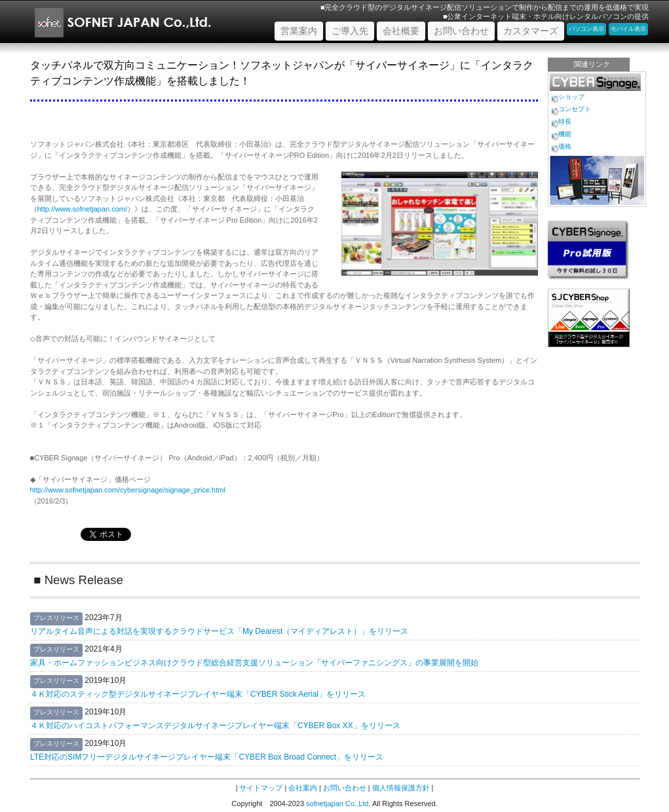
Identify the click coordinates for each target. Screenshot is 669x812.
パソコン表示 (586, 29)
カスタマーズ (531, 31)
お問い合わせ (461, 31)
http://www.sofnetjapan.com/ (83, 209)
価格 (565, 146)
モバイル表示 (628, 29)
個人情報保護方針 (401, 788)
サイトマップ (261, 788)
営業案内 (302, 30)
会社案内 (303, 788)
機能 (565, 134)
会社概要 (401, 31)
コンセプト (575, 109)
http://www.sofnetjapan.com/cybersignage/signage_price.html (128, 490)
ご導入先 (350, 31)
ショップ (571, 97)
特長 (565, 121)
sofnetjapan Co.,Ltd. (338, 803)
